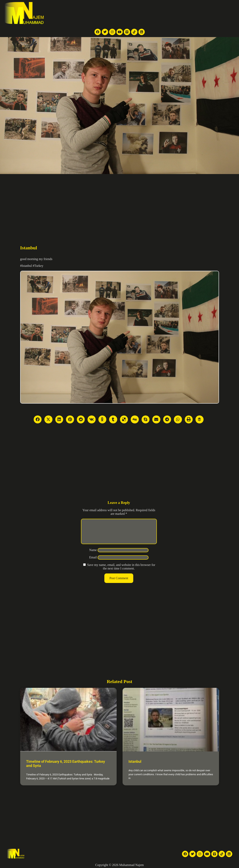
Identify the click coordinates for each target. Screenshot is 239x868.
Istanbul (135, 761)
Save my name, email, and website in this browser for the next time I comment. (121, 571)
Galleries (150, 13)
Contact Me (195, 13)
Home (87, 13)
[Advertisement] (120, 204)
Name (93, 555)
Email (93, 562)
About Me (178, 13)
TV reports (101, 13)
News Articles (120, 13)
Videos (137, 13)
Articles (164, 13)
